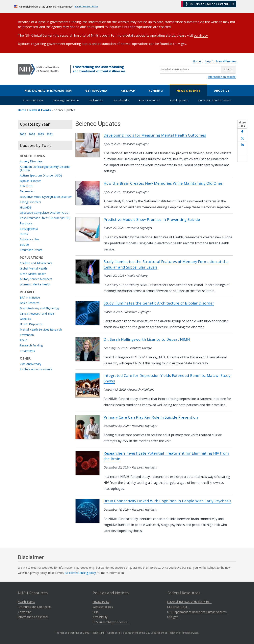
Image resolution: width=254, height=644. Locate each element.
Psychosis (26, 223)
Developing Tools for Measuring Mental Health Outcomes (155, 135)
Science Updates (33, 100)
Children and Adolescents (36, 263)
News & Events (188, 90)
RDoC (24, 340)
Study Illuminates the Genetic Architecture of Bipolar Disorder (159, 303)
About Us (222, 90)
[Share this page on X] (242, 138)
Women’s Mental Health (35, 284)
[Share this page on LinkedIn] (242, 145)
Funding (156, 90)
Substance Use (29, 239)
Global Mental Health (33, 268)
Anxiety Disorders (31, 161)
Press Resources (150, 100)
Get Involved (96, 90)
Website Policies (103, 606)
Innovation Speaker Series (215, 100)
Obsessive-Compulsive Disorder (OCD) (45, 212)
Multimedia (96, 100)
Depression (27, 191)
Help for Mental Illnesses (221, 61)
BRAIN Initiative (30, 297)
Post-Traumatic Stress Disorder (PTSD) (45, 218)
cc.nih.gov (201, 35)
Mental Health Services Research (41, 329)
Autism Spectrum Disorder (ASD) (41, 175)
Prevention (27, 335)
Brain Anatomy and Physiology (40, 308)
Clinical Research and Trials (37, 313)
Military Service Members (36, 279)
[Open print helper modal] (242, 158)
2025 (23, 134)
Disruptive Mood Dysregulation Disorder (46, 196)
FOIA (97, 612)
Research (128, 90)
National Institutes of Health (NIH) (189, 601)
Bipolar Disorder (30, 181)
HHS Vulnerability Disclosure (112, 622)
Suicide (24, 244)
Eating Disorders (30, 202)
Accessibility (100, 616)
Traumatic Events (31, 250)
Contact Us (25, 612)
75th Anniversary (31, 364)
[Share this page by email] (242, 151)
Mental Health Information (48, 90)
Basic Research (30, 303)
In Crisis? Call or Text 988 (210, 6)
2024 (32, 134)
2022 (50, 134)
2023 (41, 134)
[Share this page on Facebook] (242, 131)
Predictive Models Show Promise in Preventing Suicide (152, 219)
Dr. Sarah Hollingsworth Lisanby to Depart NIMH (147, 339)
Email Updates (179, 100)
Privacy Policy (101, 601)
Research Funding (31, 345)
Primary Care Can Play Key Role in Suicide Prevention (151, 417)
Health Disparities (31, 324)
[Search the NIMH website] (190, 69)
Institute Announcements (36, 369)
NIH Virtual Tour (179, 606)
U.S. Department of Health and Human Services (198, 612)
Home (197, 61)
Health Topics (26, 601)
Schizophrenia (29, 228)
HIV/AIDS (26, 207)
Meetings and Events (66, 100)
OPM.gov (180, 43)
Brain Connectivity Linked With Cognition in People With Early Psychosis (167, 500)
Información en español (222, 76)
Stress (24, 234)
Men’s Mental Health (33, 274)
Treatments (27, 351)
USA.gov (174, 616)
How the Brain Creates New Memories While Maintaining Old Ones (163, 183)
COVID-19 (26, 186)
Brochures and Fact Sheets (35, 606)
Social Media (121, 100)
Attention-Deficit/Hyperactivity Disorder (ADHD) (45, 168)
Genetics (25, 319)
